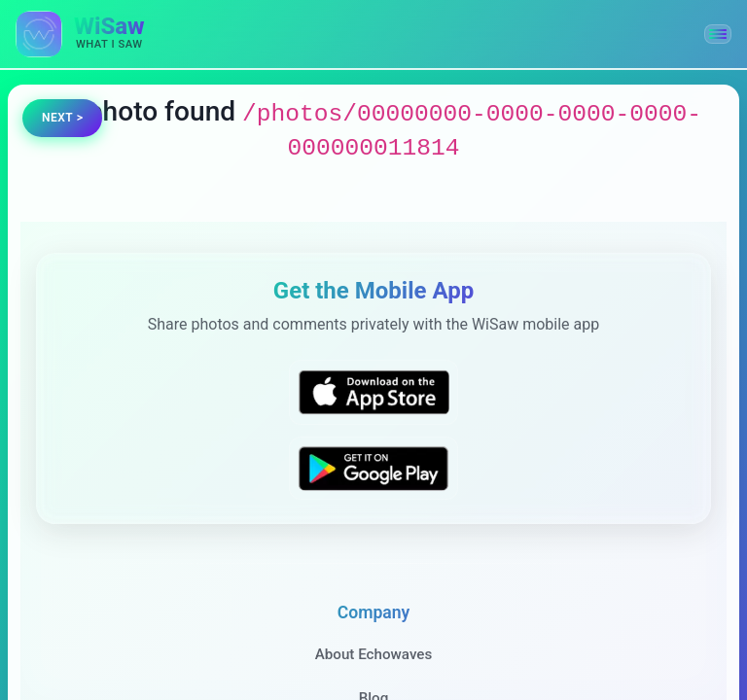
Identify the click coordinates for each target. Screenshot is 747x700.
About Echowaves (374, 654)
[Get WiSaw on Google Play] (373, 468)
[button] (718, 34)
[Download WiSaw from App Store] (373, 392)
